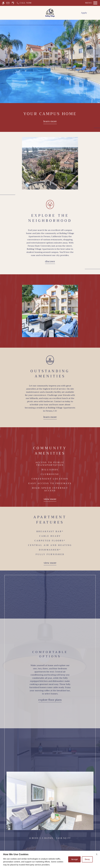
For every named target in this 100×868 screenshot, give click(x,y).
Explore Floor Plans (50, 700)
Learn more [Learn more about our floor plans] (50, 121)
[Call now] (24, 3)
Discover (50, 261)
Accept (74, 859)
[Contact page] (8, 3)
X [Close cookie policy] (97, 854)
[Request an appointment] (13, 3)
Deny (87, 859)
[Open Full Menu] (91, 3)
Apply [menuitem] (84, 13)
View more (50, 499)
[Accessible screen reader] (3, 3)
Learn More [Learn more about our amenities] (50, 417)
